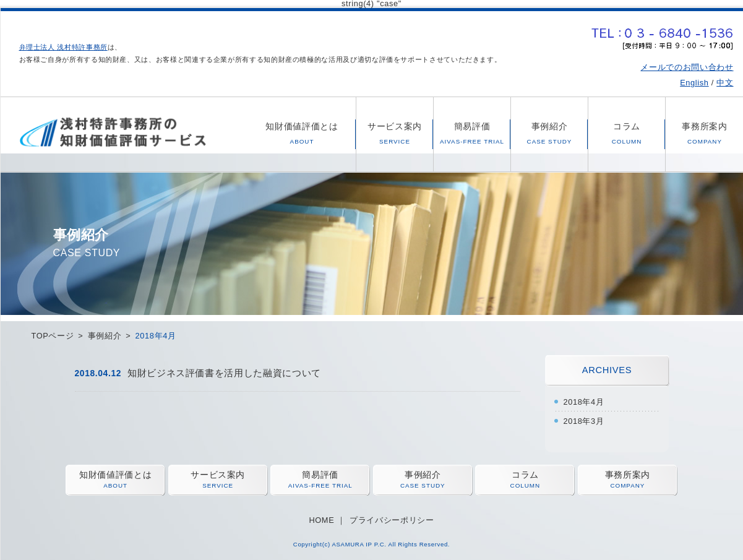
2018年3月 (584, 421)
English (694, 83)
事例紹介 (105, 336)
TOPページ (53, 336)
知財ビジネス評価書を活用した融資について (224, 373)
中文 (725, 83)
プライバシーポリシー (392, 520)
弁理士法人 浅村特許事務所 (63, 47)
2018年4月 (584, 402)
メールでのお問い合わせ (687, 67)
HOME (321, 520)
